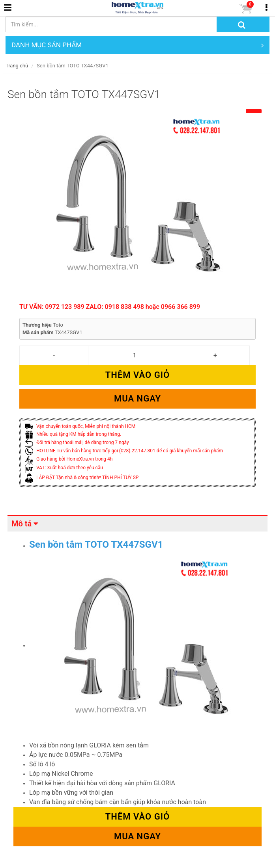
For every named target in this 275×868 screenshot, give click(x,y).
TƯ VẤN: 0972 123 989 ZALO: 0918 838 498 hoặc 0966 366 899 (110, 307)
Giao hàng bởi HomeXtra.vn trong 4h (69, 459)
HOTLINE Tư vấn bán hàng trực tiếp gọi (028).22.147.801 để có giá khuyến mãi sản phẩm (124, 451)
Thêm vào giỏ (137, 375)
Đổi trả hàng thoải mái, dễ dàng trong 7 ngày (77, 442)
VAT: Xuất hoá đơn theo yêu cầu (64, 468)
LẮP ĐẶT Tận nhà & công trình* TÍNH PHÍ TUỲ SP (82, 478)
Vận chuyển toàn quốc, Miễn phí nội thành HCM (80, 426)
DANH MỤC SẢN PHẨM (137, 45)
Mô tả (22, 524)
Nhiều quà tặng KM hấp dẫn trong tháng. (73, 434)
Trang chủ (17, 66)
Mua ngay (137, 399)
